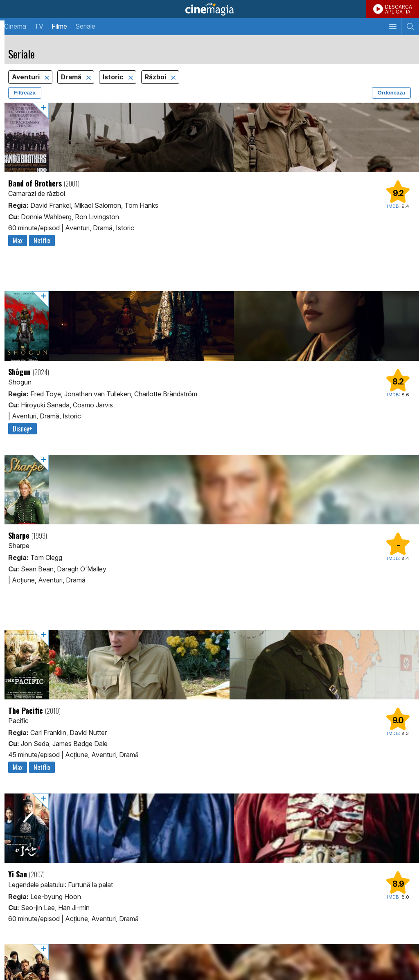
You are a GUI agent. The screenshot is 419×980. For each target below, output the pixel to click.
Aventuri (27, 77)
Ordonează (391, 93)
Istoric (114, 77)
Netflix (42, 241)
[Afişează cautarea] (410, 27)
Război (156, 77)
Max (18, 241)
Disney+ (23, 429)
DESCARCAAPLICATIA (399, 9)
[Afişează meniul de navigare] (393, 27)
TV (39, 26)
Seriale (85, 26)
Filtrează (25, 93)
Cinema (15, 26)
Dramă (72, 77)
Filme (59, 26)
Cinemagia (209, 9)
